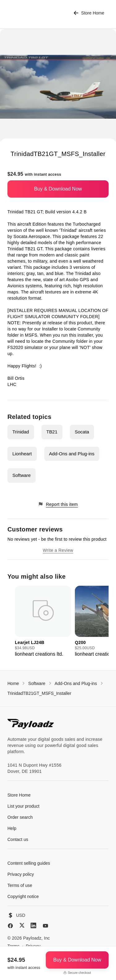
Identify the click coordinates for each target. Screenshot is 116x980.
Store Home (89, 13)
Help (12, 828)
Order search (20, 817)
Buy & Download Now (58, 189)
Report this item (58, 504)
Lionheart (22, 454)
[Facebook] (10, 926)
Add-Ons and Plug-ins (72, 454)
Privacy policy (21, 874)
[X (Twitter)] (22, 925)
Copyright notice (23, 896)
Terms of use (20, 885)
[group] (43, 622)
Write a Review (58, 550)
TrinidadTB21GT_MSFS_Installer (39, 693)
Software (21, 475)
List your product (24, 806)
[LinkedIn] (33, 925)
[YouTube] (45, 926)
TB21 (52, 432)
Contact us (18, 839)
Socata (82, 432)
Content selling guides (29, 863)
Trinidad (21, 432)
